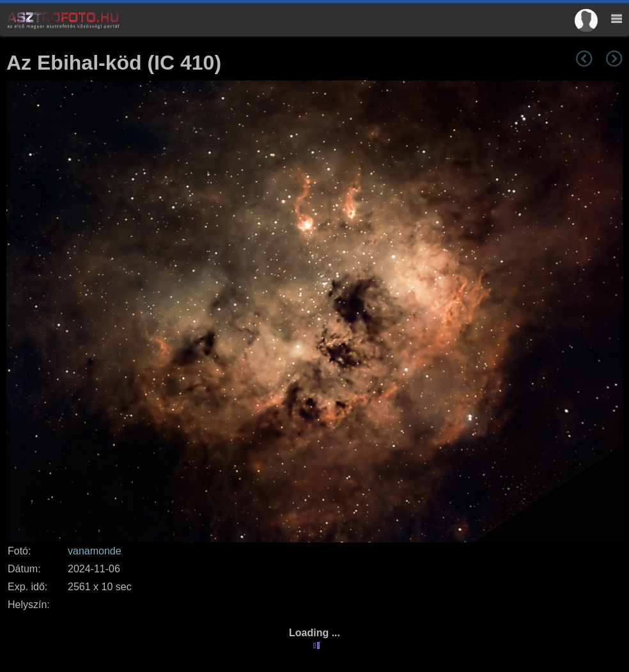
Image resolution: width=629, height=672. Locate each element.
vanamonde (95, 551)
